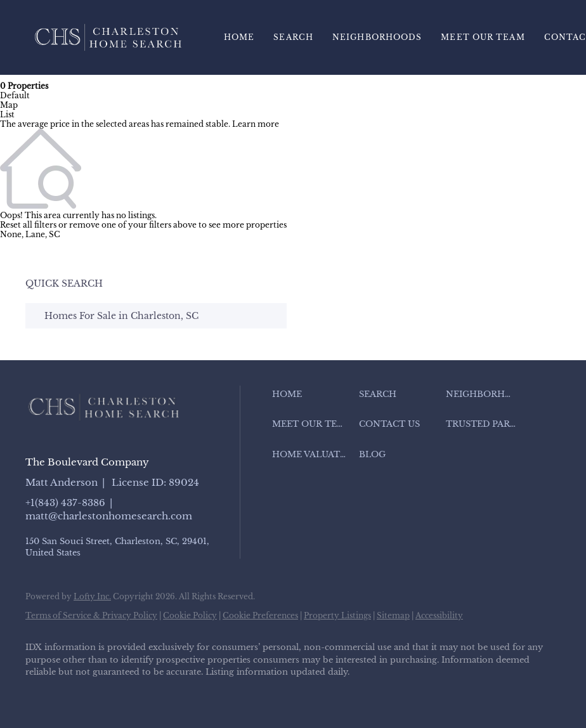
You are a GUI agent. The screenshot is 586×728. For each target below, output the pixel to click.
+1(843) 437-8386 (65, 503)
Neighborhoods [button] (377, 37)
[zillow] (114, 694)
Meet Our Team (483, 37)
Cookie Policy (190, 615)
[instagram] (151, 694)
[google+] (225, 694)
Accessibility (439, 615)
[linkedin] (77, 694)
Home (239, 37)
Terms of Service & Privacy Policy (91, 615)
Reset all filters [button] (28, 225)
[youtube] (188, 694)
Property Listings (337, 615)
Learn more (256, 124)
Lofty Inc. (92, 596)
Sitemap (393, 615)
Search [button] (293, 37)
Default (15, 95)
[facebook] (41, 694)
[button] (312, 394)
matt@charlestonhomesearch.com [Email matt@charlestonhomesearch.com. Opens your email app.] (109, 516)
